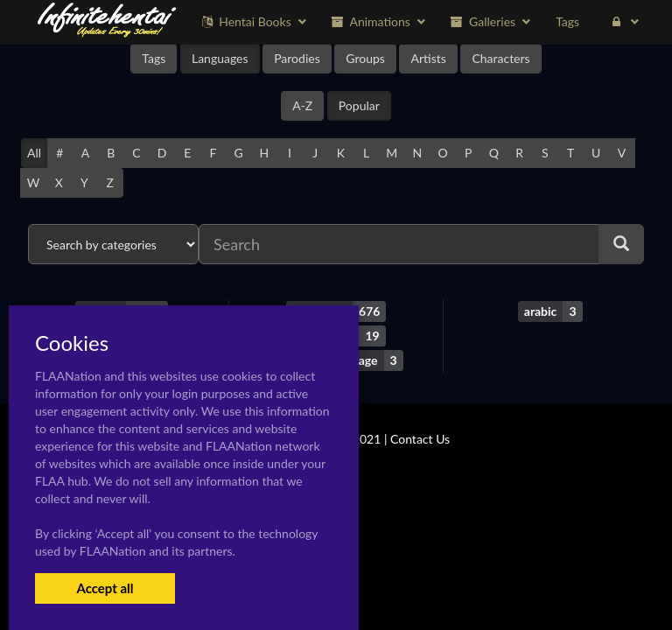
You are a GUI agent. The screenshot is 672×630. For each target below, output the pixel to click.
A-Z (302, 105)
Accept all (105, 588)
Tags (154, 58)
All (34, 153)
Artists (428, 58)
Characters (500, 58)
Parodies (297, 58)
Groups (365, 58)
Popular (359, 105)
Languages (220, 58)
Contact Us (420, 439)
